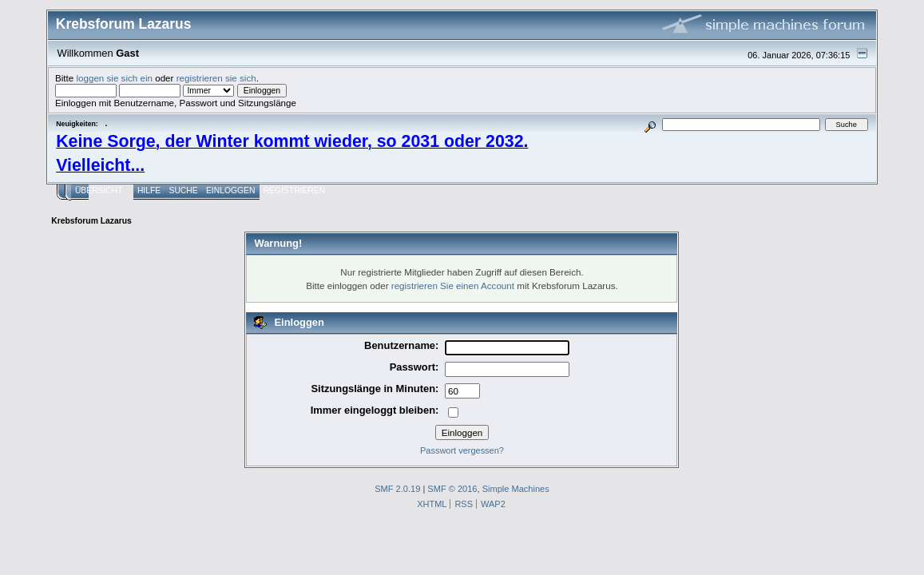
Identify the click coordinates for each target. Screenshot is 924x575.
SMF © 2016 (452, 489)
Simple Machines (516, 489)
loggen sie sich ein (114, 78)
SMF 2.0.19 (397, 489)
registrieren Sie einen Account (453, 286)
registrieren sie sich (216, 78)
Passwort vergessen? (462, 450)
